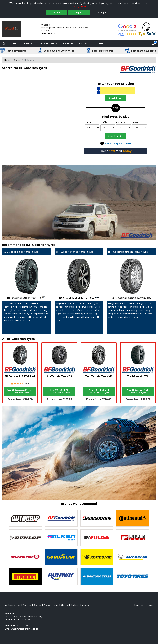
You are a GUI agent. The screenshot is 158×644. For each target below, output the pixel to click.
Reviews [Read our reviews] (37, 605)
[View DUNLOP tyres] (25, 538)
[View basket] (153, 43)
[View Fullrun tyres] (133, 538)
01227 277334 (48, 33)
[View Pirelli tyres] (25, 576)
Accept (56, 12)
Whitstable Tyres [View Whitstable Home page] (13, 605)
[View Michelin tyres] (133, 557)
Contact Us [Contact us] (85, 43)
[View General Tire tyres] (25, 557)
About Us (68, 43)
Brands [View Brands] (17, 60)
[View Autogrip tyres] (25, 518)
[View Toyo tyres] (133, 576)
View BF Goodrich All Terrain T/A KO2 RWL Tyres (20, 391)
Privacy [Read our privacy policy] (47, 605)
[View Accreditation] (147, 29)
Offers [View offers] (101, 43)
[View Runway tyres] (61, 576)
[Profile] (108, 128)
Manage (102, 12)
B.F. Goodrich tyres (41, 245)
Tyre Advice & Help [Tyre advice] (48, 43)
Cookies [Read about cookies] (74, 605)
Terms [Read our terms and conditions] (55, 605)
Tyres (15, 43)
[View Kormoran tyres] (97, 557)
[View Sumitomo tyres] (97, 576)
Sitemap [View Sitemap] (64, 605)
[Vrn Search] (116, 90)
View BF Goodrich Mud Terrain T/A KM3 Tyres (99, 391)
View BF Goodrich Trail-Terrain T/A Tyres (138, 391)
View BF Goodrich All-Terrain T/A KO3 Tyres (59, 391)
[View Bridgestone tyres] (97, 518)
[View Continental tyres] (133, 518)
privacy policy (79, 6)
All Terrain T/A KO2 (28, 307)
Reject (79, 12)
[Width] (92, 128)
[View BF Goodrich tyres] (61, 518)
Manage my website (144, 605)
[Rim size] (124, 128)
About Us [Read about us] (27, 605)
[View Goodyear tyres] (61, 557)
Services (28, 43)
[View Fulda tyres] (97, 538)
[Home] (4, 43)
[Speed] (139, 128)
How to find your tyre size (118, 143)
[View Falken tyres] (61, 538)
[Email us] (24, 629)
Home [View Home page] (7, 60)
